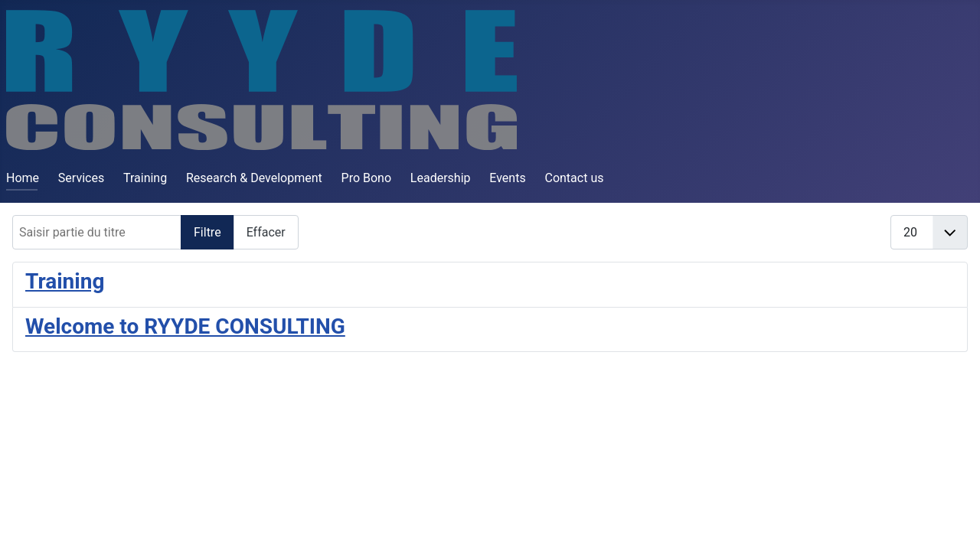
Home (23, 178)
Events (507, 178)
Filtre (207, 232)
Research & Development (254, 178)
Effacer (266, 232)
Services (81, 178)
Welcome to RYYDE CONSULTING (185, 326)
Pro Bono (367, 178)
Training (145, 178)
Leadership (441, 178)
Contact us (574, 178)
